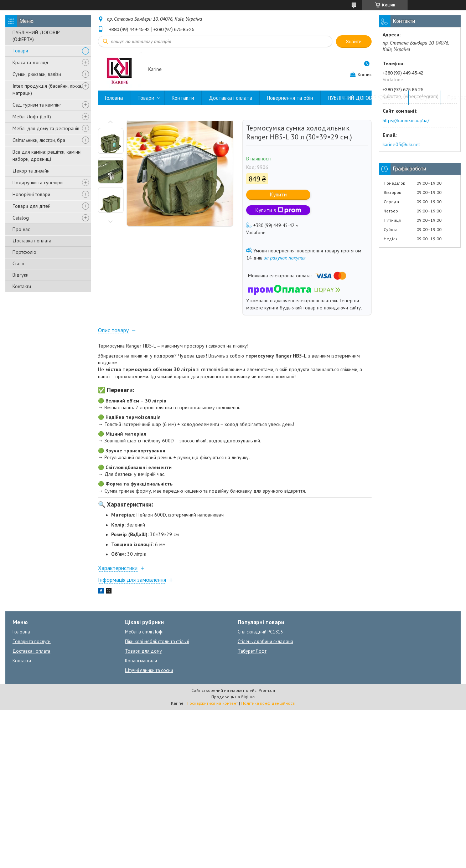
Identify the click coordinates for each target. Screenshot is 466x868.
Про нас (21, 229)
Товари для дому (143, 651)
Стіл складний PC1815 (260, 632)
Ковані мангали (141, 661)
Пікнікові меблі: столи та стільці (157, 641)
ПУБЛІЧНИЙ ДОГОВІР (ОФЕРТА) (36, 36)
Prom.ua (267, 690)
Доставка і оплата (32, 241)
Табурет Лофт (252, 651)
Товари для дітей (32, 206)
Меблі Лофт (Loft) (32, 117)
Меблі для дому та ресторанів (46, 128)
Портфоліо (24, 252)
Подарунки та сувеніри (38, 183)
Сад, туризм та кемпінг (37, 105)
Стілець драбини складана (265, 641)
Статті (18, 263)
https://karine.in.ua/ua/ (406, 120)
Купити (278, 194)
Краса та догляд (30, 62)
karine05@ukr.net (401, 144)
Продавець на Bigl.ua (233, 697)
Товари (20, 51)
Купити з (278, 210)
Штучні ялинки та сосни (149, 670)
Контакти (22, 286)
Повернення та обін (290, 98)
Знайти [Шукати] (354, 42)
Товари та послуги (32, 641)
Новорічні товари (31, 194)
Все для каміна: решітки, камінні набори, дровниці (47, 155)
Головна (114, 98)
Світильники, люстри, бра (39, 140)
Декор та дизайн (31, 171)
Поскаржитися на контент (212, 703)
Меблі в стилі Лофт (144, 632)
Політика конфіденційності (268, 703)
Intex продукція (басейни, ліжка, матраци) (47, 89)
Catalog (21, 218)
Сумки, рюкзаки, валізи (37, 74)
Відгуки (20, 275)
